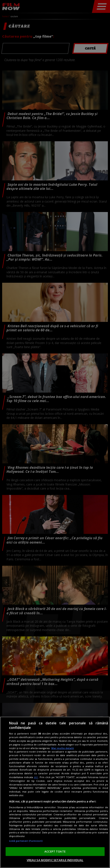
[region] (55, 792)
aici (36, 777)
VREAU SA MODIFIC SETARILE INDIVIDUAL (55, 860)
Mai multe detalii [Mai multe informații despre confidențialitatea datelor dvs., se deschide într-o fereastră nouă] (63, 748)
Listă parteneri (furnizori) (26, 841)
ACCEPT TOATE (55, 851)
